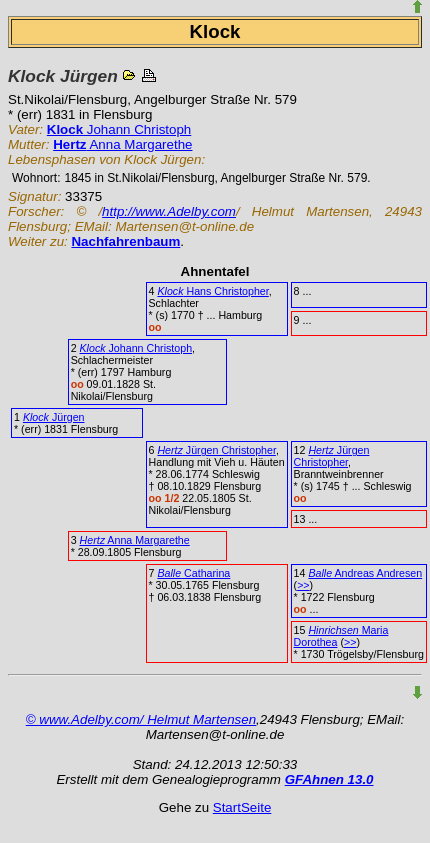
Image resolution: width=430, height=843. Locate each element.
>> (303, 585)
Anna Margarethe (122, 144)
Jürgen (54, 417)
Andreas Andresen (365, 573)
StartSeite (242, 807)
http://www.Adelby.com (169, 211)
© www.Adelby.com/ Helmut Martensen (141, 719)
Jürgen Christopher (216, 450)
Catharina (193, 573)
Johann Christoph (119, 129)
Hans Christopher (212, 291)
